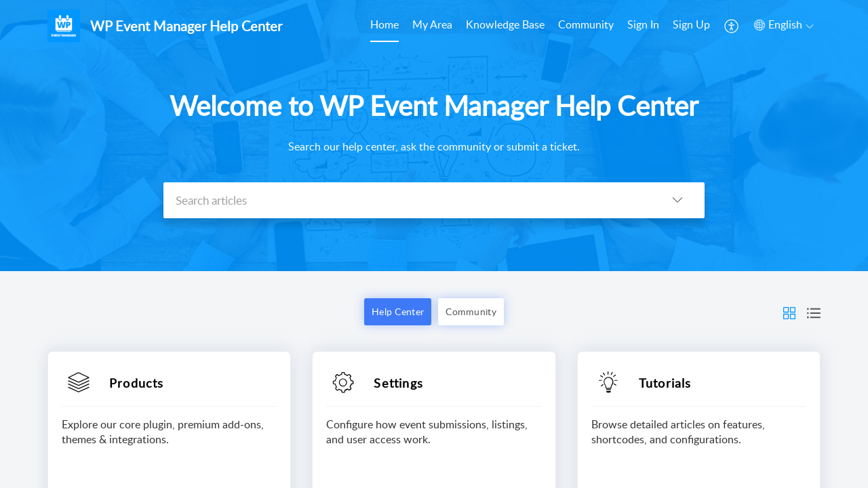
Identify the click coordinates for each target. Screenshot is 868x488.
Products (137, 383)
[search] (407, 200)
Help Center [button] (398, 311)
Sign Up (691, 24)
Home (384, 24)
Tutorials (665, 383)
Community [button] (471, 311)
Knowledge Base (505, 24)
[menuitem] (384, 26)
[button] (732, 26)
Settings (398, 383)
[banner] (434, 136)
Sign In (643, 24)
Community (586, 24)
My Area (432, 24)
